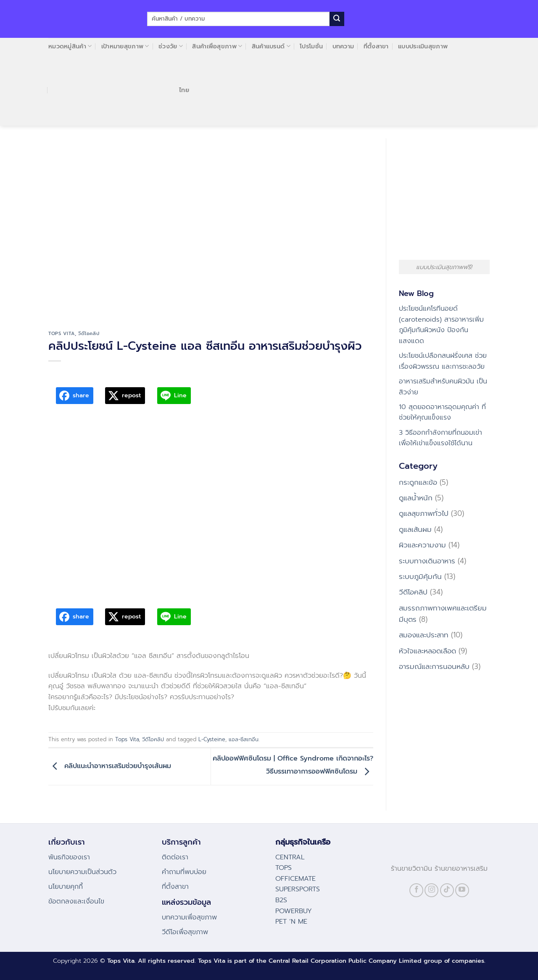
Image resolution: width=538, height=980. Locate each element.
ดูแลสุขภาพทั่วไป (424, 513)
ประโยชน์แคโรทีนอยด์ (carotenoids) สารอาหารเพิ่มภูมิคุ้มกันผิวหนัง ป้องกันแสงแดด (441, 325)
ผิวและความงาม (422, 545)
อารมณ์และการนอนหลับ (434, 666)
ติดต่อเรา (175, 857)
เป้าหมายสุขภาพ (125, 46)
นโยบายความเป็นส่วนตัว (82, 872)
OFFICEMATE (295, 879)
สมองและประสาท (424, 635)
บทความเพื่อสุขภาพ (189, 917)
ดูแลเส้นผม (415, 529)
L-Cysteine (212, 739)
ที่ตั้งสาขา (376, 46)
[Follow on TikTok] (447, 890)
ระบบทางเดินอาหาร (427, 561)
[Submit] (337, 19)
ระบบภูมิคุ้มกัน (420, 576)
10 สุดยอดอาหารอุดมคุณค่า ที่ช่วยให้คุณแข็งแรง (442, 412)
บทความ (343, 46)
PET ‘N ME (291, 922)
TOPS (284, 868)
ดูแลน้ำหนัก (416, 498)
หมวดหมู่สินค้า (70, 46)
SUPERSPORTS (298, 889)
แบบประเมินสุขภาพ (423, 46)
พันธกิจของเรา (69, 857)
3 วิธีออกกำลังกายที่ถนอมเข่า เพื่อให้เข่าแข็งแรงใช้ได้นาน (440, 438)
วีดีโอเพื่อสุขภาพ (185, 932)
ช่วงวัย (171, 46)
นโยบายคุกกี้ (66, 887)
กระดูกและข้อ (418, 482)
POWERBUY (294, 911)
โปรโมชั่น (311, 46)
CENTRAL (290, 857)
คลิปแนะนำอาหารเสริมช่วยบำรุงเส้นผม (110, 766)
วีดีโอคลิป (89, 334)
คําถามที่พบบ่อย (184, 872)
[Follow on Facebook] (416, 890)
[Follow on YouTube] (462, 890)
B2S (281, 900)
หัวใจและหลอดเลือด (427, 651)
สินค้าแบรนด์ (271, 46)
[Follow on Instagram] (431, 890)
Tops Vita (62, 334)
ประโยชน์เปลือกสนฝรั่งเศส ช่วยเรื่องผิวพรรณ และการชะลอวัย (443, 361)
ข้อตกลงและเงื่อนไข (76, 901)
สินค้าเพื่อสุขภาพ (217, 46)
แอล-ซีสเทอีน (244, 739)
